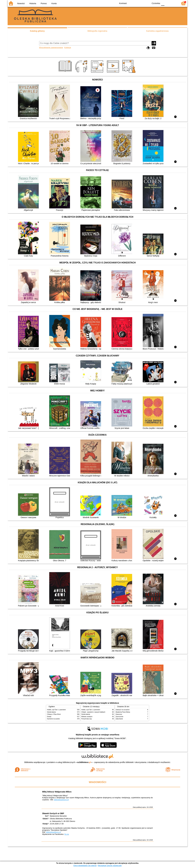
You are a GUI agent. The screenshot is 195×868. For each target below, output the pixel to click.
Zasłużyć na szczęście (123, 710)
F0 (163, 3)
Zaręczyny (119, 714)
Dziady (49, 717)
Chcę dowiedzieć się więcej (85, 866)
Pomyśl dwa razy (87, 719)
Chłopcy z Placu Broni (54, 714)
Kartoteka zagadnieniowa (157, 31)
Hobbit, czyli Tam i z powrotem (56, 710)
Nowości (21, 3)
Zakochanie (119, 719)
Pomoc (44, 3)
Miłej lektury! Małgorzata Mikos (57, 792)
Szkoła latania (51, 712)
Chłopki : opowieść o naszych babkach (93, 712)
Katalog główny (37, 31)
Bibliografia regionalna (97, 31)
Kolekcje (68, 47)
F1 (168, 3)
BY (147, 3)
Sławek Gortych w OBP (53, 813)
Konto (54, 3)
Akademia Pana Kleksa (123, 712)
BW (136, 3)
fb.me (67, 834)
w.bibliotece (84, 762)
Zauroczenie (119, 717)
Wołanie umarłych (87, 717)
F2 (174, 3)
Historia (33, 3)
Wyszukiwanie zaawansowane (51, 47)
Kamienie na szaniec (53, 719)
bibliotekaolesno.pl (61, 800)
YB (141, 3)
